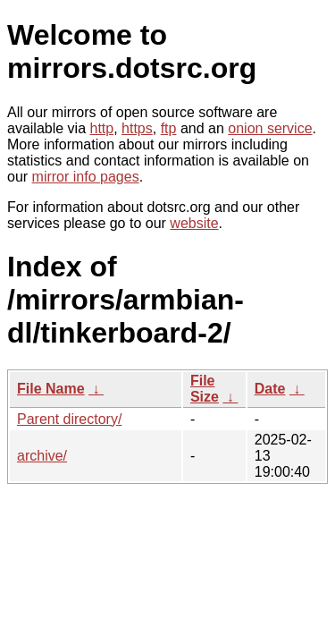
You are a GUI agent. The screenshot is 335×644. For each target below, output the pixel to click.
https (137, 128)
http (102, 128)
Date (270, 389)
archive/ (42, 456)
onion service (270, 128)
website (194, 223)
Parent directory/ (69, 419)
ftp (169, 128)
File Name (51, 389)
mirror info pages (86, 177)
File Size (205, 389)
